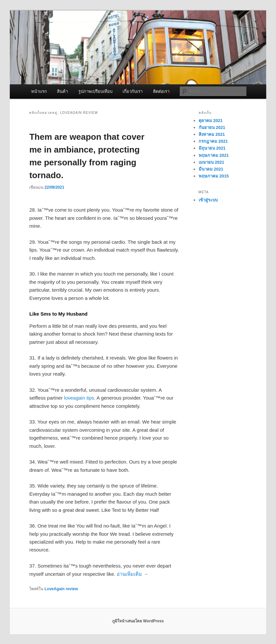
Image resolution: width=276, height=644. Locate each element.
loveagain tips (79, 398)
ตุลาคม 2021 (211, 121)
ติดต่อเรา (161, 91)
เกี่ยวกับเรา (133, 91)
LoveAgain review (61, 589)
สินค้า (62, 91)
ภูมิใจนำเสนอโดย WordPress (138, 621)
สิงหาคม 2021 (212, 134)
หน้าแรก (39, 91)
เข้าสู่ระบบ (208, 200)
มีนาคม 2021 (211, 169)
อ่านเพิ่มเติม (132, 574)
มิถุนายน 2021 (212, 148)
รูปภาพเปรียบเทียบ (95, 91)
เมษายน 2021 (212, 162)
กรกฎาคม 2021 (213, 141)
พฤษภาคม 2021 (214, 155)
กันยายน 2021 (212, 127)
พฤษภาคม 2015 (214, 176)
